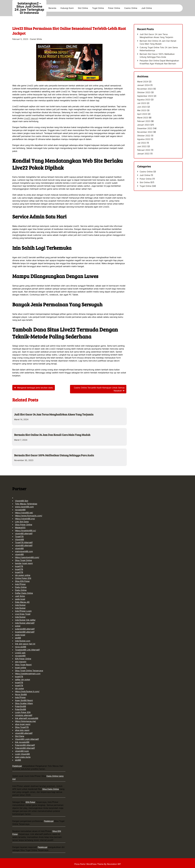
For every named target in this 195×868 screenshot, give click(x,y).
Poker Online (114, 8)
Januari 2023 (143, 125)
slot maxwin (21, 662)
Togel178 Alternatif (24, 542)
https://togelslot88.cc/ (25, 531)
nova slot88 (21, 647)
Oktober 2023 (144, 92)
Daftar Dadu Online (24, 593)
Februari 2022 (144, 150)
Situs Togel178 (22, 727)
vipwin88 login (22, 751)
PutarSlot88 (21, 706)
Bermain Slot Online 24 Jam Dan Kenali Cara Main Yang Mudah (52, 435)
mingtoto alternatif (24, 715)
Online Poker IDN (23, 578)
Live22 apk (20, 653)
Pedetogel (17, 766)
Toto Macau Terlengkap (26, 504)
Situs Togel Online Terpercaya (29, 671)
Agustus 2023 (144, 100)
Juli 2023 (142, 103)
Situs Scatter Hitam (24, 703)
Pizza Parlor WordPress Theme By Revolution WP (98, 864)
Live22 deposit (31, 118)
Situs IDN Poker (22, 581)
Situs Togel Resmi (23, 665)
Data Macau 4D (22, 602)
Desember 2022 (145, 128)
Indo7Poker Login (23, 611)
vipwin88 (19, 548)
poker (18, 626)
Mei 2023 (142, 110)
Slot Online (83, 8)
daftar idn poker (23, 680)
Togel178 (19, 536)
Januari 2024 (143, 85)
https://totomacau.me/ (25, 721)
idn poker (20, 688)
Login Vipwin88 (22, 754)
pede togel (20, 599)
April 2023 (142, 114)
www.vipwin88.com (24, 507)
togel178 (19, 566)
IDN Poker (30, 802)
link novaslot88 (22, 742)
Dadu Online (21, 587)
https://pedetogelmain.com (28, 674)
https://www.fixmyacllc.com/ (29, 516)
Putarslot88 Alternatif (25, 745)
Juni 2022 (142, 146)
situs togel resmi (23, 724)
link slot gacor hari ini (25, 644)
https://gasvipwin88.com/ (27, 557)
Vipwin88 (19, 539)
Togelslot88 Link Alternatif (27, 650)
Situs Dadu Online (51, 789)
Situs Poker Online (24, 525)
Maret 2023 (143, 118)
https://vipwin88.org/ (25, 519)
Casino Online (131, 8)
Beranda (52, 8)
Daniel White (36, 39)
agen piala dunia (23, 757)
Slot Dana (20, 736)
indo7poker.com (23, 641)
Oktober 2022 (144, 136)
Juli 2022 (142, 143)
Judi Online (147, 8)
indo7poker (20, 605)
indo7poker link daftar (25, 620)
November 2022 (145, 132)
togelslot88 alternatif (25, 632)
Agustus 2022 (144, 139)
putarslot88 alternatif (25, 629)
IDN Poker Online (23, 659)
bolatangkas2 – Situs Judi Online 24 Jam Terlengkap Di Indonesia (29, 8)
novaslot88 (20, 510)
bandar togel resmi (24, 563)
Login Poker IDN (23, 712)
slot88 (18, 638)
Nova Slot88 (21, 694)
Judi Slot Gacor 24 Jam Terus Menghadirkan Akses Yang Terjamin (54, 414)
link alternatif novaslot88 (27, 718)
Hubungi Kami (67, 8)
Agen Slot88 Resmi (24, 700)
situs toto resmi (22, 730)
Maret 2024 (143, 82)
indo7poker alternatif (25, 623)
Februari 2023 (144, 121)
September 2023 (145, 96)
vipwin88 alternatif (24, 534)
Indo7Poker (20, 584)
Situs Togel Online (23, 560)
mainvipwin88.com (24, 551)
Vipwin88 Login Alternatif (27, 739)
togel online (21, 668)
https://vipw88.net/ (24, 513)
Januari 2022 (143, 154)
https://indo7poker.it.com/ (27, 691)
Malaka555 (20, 528)
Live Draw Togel (23, 614)
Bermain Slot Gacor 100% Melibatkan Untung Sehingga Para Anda (54, 455)
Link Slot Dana (22, 522)
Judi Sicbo (20, 596)
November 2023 (145, 89)
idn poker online (23, 575)
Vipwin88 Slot (22, 501)
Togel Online (98, 8)
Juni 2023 (142, 107)
